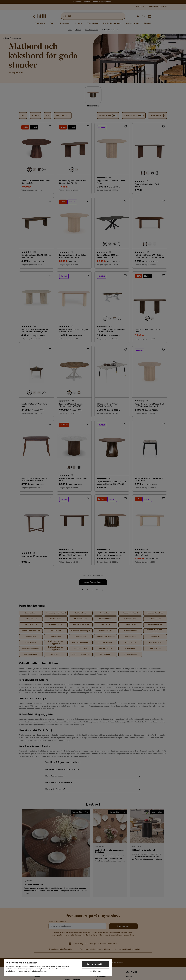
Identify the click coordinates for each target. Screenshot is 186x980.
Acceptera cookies (95, 964)
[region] (58, 968)
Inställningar (95, 971)
